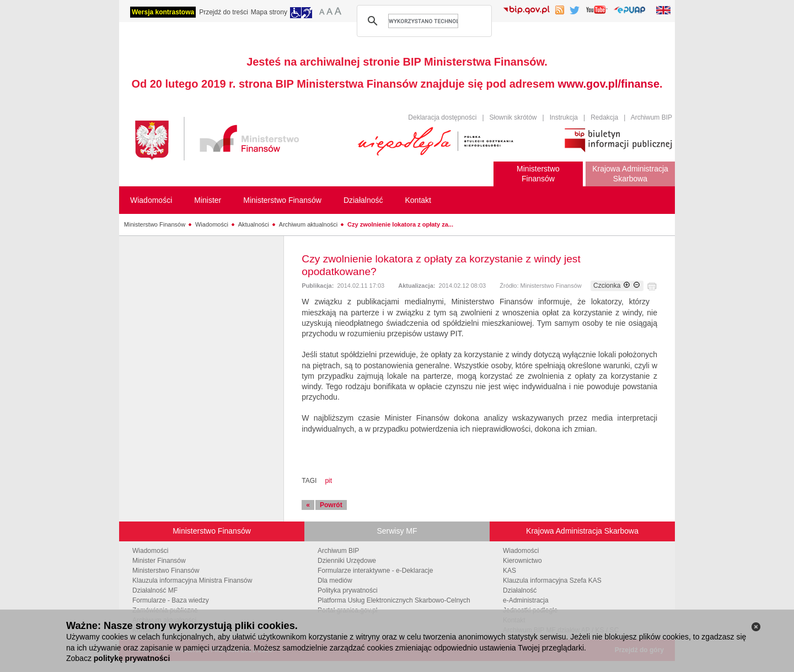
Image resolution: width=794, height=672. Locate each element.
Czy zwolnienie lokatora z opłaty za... (400, 224)
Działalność (520, 590)
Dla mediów (335, 580)
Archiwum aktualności (308, 224)
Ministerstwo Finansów (155, 224)
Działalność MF (155, 590)
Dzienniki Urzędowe (347, 561)
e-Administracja (526, 600)
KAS (509, 571)
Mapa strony (269, 12)
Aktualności (254, 224)
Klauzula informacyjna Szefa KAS (552, 580)
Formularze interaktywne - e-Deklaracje (375, 571)
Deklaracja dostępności (442, 117)
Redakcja (604, 117)
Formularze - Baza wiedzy (171, 600)
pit (328, 481)
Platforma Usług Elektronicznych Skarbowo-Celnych (394, 600)
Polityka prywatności (348, 590)
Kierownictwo (522, 561)
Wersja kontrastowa (163, 12)
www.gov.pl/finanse (609, 84)
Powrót (331, 505)
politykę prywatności (132, 658)
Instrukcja (564, 117)
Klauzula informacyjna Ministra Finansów (192, 580)
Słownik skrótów (513, 117)
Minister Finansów (159, 561)
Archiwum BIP (651, 117)
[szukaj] (423, 21)
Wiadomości (212, 224)
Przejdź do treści (224, 12)
